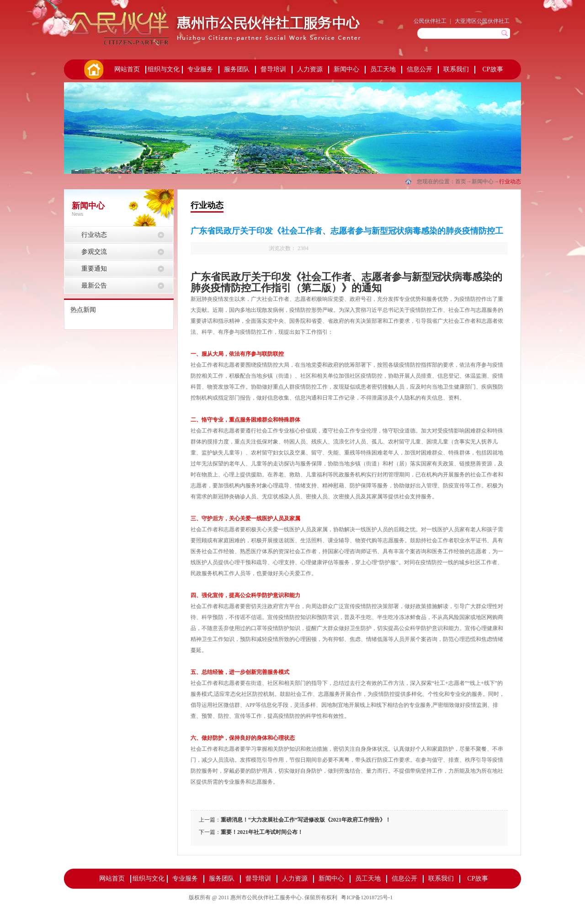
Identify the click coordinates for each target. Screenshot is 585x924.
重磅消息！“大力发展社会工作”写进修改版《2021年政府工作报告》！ (306, 820)
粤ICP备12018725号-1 (367, 897)
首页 (93, 69)
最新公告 (94, 286)
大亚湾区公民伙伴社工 (482, 21)
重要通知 (94, 269)
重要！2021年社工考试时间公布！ (262, 832)
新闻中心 (483, 182)
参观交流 (94, 252)
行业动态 (510, 182)
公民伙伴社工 (430, 21)
